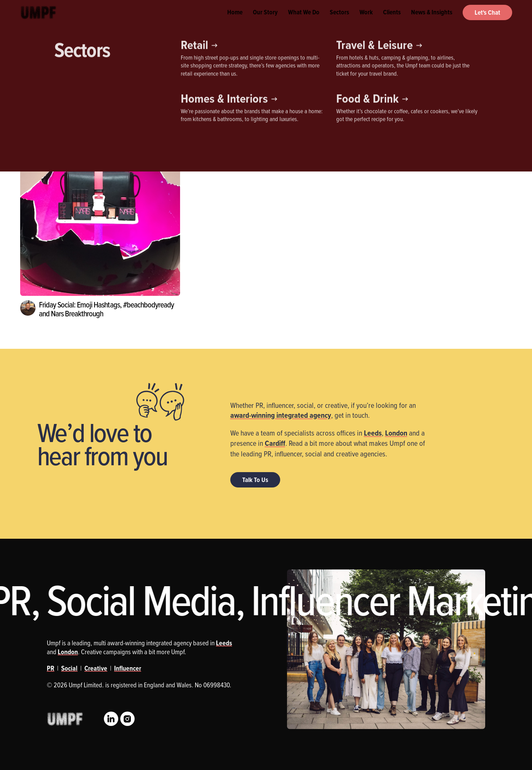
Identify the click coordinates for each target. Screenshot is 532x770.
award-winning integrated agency (281, 415)
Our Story (265, 20)
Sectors (339, 20)
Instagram (127, 719)
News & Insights (432, 20)
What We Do (304, 20)
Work (366, 20)
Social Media (146, 98)
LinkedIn (111, 719)
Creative (37, 98)
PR (110, 98)
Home (235, 20)
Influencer (76, 98)
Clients (392, 20)
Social (69, 668)
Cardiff (275, 443)
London (396, 433)
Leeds (373, 433)
